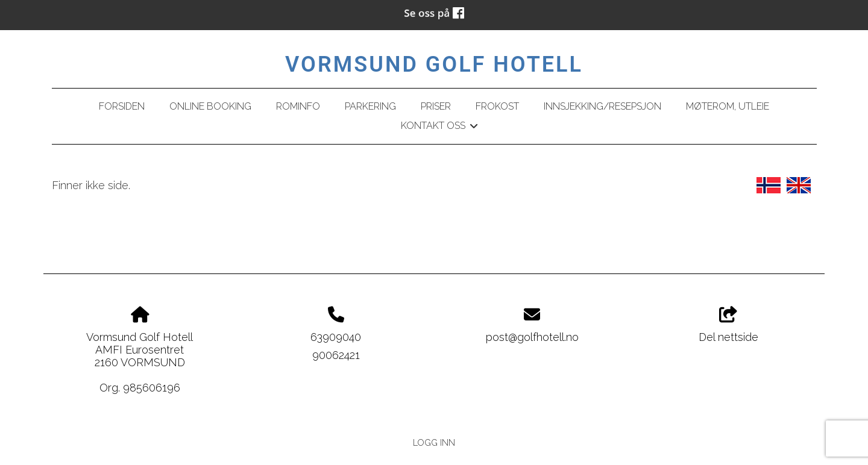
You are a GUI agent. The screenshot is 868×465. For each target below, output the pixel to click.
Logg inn (434, 442)
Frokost (497, 106)
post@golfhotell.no (532, 337)
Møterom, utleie (728, 106)
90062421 (336, 355)
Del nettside (728, 325)
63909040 (336, 337)
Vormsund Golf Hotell (434, 64)
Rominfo (298, 106)
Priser (436, 106)
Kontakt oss (439, 128)
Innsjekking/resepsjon (602, 106)
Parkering (370, 106)
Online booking (210, 106)
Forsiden (122, 106)
